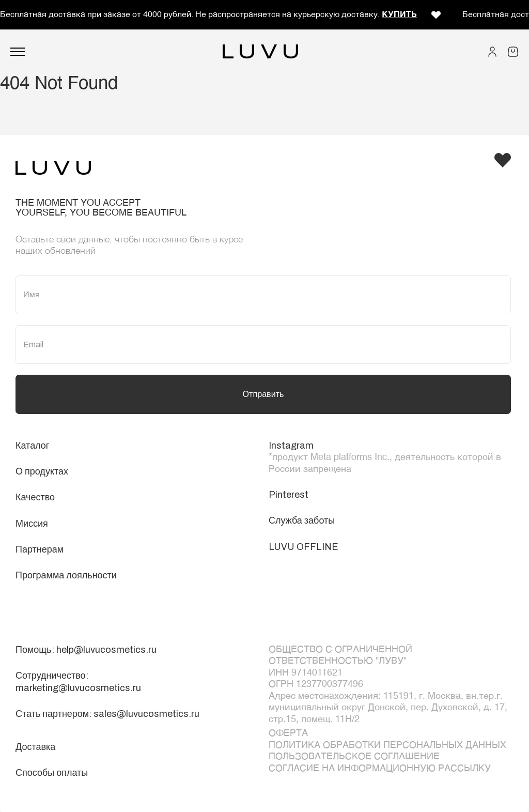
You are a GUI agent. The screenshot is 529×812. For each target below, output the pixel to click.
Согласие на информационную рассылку (380, 769)
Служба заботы (302, 520)
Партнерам (40, 549)
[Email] (263, 344)
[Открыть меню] (18, 52)
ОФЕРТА (288, 733)
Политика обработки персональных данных (387, 745)
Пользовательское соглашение (354, 757)
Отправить (263, 394)
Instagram (291, 446)
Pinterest (289, 495)
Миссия (32, 524)
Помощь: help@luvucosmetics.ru (86, 650)
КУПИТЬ (399, 15)
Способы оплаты (52, 773)
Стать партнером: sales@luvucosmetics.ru (107, 714)
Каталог (32, 446)
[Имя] (263, 295)
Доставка (35, 747)
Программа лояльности (66, 575)
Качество (35, 497)
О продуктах (42, 471)
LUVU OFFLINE (304, 547)
